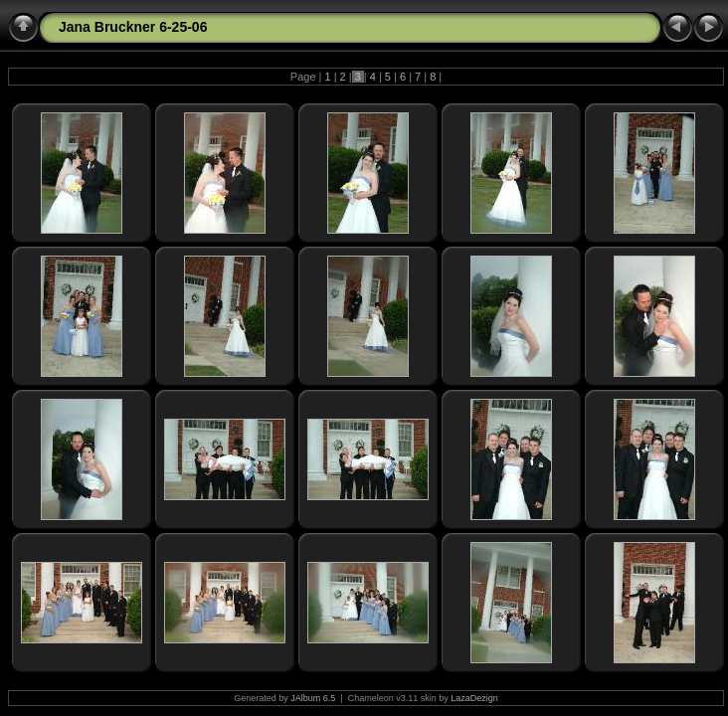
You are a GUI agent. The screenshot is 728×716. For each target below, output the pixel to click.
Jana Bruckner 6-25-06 (133, 27)
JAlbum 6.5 (313, 698)
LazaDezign (474, 698)
